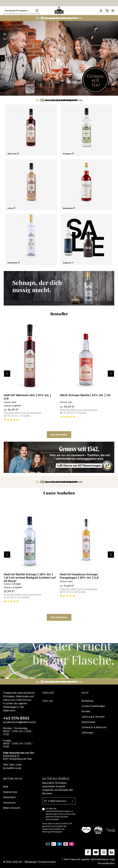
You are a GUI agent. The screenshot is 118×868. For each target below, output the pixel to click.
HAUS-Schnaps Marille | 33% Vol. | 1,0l (85, 395)
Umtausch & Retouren (94, 727)
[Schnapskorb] (107, 11)
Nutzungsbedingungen (52, 832)
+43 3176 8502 (16, 718)
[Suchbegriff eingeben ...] (18, 11)
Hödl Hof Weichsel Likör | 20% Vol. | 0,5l (27, 397)
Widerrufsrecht (11, 808)
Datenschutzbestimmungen (58, 811)
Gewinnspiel (88, 722)
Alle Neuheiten (59, 618)
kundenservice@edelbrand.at (19, 722)
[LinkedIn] (111, 852)
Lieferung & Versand (93, 717)
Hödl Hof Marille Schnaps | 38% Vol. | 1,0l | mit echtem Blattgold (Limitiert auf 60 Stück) (30, 578)
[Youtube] (96, 852)
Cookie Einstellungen (93, 706)
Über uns (48, 701)
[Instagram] (104, 852)
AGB (73, 814)
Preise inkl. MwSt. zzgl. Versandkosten (22, 413)
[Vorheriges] (4, 374)
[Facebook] (88, 852)
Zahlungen (88, 733)
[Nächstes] (113, 374)
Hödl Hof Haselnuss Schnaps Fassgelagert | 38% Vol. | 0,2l (79, 576)
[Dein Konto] (101, 11)
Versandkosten (106, 863)
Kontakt (86, 711)
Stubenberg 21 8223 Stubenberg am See (17, 757)
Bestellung (87, 701)
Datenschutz (10, 792)
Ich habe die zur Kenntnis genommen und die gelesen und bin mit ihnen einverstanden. (60, 814)
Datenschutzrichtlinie (51, 829)
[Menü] (113, 11)
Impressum (9, 803)
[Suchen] (37, 11)
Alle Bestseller (59, 435)
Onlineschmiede (47, 862)
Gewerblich (9, 797)
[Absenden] (73, 801)
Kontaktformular (12, 768)
